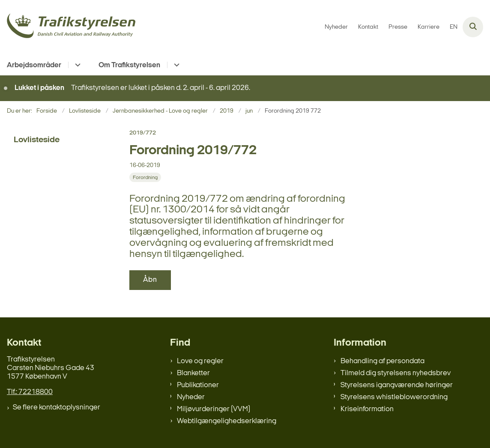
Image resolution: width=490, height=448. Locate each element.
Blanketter (193, 373)
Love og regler (200, 361)
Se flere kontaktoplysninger (57, 408)
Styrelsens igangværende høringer (397, 385)
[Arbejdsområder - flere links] (76, 65)
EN (454, 27)
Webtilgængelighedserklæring (227, 421)
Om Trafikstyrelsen (129, 65)
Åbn (150, 280)
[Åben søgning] (473, 27)
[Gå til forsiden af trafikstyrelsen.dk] (68, 27)
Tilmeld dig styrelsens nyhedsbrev (396, 373)
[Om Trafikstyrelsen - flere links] (175, 65)
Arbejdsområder (34, 65)
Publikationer (198, 385)
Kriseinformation (367, 409)
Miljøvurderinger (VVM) (214, 409)
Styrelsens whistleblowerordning (394, 397)
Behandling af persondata (382, 361)
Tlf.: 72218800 (30, 392)
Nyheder (191, 397)
